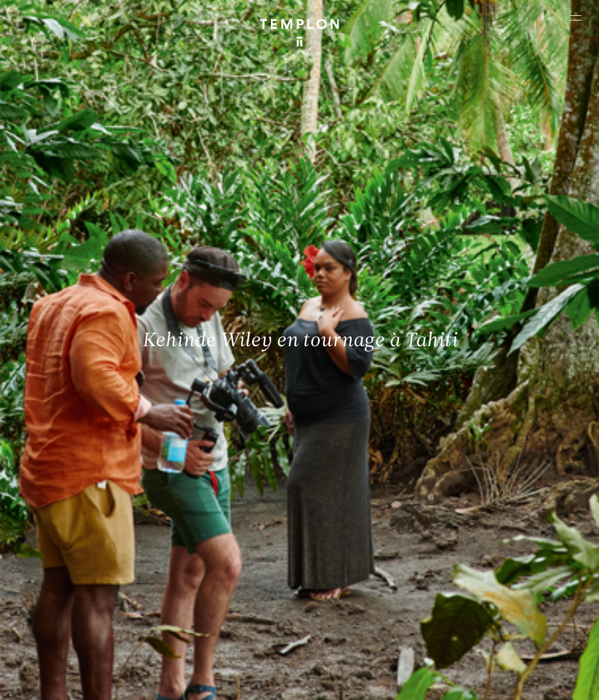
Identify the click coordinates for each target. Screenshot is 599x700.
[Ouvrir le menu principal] (576, 18)
